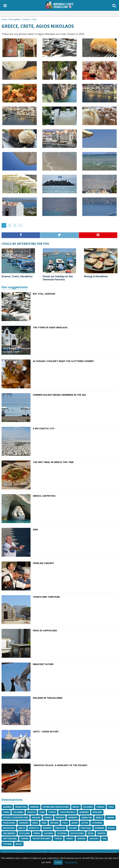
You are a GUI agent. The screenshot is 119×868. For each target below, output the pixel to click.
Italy (65, 823)
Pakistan (60, 828)
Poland (73, 828)
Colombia (18, 812)
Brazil (76, 807)
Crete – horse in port (46, 732)
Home (4, 19)
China (6, 812)
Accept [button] (58, 862)
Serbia (37, 833)
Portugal (86, 828)
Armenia (35, 807)
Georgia (60, 818)
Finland (36, 818)
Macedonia (9, 828)
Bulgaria (88, 807)
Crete (34, 19)
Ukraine (81, 839)
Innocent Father (43, 664)
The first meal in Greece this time (53, 462)
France (48, 818)
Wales (19, 844)
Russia (111, 828)
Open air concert (43, 563)
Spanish (67, 13)
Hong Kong (9, 823)
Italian (57, 13)
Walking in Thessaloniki (48, 698)
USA (104, 839)
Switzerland (10, 839)
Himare (110, 818)
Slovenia (62, 833)
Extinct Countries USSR (16, 818)
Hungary (24, 823)
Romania (100, 828)
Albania (7, 807)
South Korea (77, 833)
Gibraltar (87, 818)
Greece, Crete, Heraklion (17, 276)
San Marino (9, 833)
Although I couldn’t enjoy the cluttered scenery (63, 361)
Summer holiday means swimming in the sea (59, 395)
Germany (73, 818)
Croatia (31, 812)
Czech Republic (68, 812)
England (97, 812)
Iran (44, 823)
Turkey (70, 839)
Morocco (34, 828)
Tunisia (58, 839)
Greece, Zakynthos (44, 496)
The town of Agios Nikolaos (50, 327)
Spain (91, 833)
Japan (75, 823)
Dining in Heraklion (96, 276)
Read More (71, 862)
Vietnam (7, 844)
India (35, 823)
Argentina (21, 807)
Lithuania (97, 823)
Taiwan (24, 839)
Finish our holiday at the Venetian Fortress (58, 278)
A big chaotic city (44, 428)
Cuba (42, 812)
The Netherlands (41, 839)
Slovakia (48, 833)
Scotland (24, 833)
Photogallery (15, 19)
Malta (22, 828)
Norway (47, 828)
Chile (111, 807)
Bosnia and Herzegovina (56, 807)
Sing (35, 529)
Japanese (62, 13)
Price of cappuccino (45, 630)
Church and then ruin (46, 597)
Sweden (101, 833)
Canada (100, 807)
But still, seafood (44, 294)
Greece (26, 19)
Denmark (84, 812)
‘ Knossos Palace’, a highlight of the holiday (60, 765)
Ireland (54, 823)
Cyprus (52, 812)
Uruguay (94, 839)
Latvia (85, 823)
